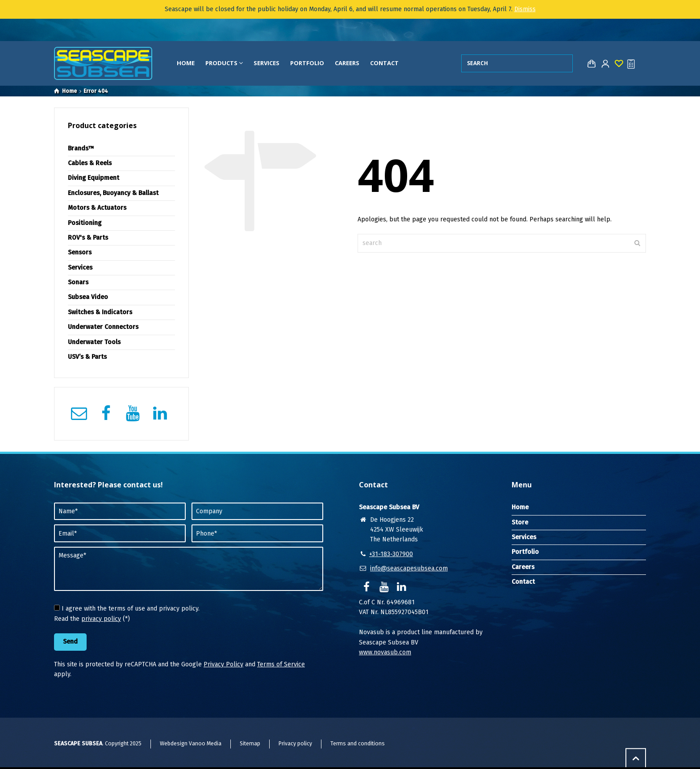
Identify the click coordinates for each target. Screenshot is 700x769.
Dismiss (525, 9)
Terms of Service (281, 664)
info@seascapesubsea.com (409, 568)
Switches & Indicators (100, 312)
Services (267, 63)
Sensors (80, 252)
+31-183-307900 (391, 554)
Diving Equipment (94, 178)
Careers (347, 63)
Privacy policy (295, 744)
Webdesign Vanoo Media (191, 744)
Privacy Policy (223, 664)
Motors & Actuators (97, 208)
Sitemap (250, 744)
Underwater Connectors (103, 327)
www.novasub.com (385, 652)
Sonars (78, 282)
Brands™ (81, 148)
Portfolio (307, 63)
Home (186, 63)
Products (224, 63)
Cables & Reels (90, 163)
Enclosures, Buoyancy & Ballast (113, 193)
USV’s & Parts (87, 357)
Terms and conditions (358, 744)
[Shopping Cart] (590, 64)
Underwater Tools (94, 342)
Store (520, 522)
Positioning (85, 223)
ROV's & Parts (88, 238)
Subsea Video (88, 297)
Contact (384, 63)
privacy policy (101, 619)
